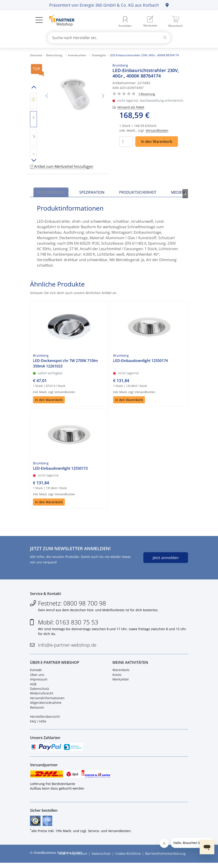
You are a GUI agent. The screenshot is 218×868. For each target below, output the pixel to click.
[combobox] (109, 38)
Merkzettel (121, 681)
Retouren (37, 709)
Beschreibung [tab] (51, 192)
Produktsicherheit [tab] (138, 192)
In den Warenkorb (157, 142)
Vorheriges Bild (46, 96)
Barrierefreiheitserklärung (165, 859)
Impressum (39, 681)
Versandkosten (157, 130)
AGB (33, 686)
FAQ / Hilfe (38, 723)
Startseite (36, 55)
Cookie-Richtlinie (128, 859)
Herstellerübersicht (45, 719)
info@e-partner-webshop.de (67, 646)
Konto (117, 677)
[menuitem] (150, 22)
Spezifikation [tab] (92, 192)
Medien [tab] (178, 192)
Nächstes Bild (103, 96)
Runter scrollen (33, 160)
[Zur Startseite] (59, 21)
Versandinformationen (47, 700)
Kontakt (36, 672)
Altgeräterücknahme (46, 705)
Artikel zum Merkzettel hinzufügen (62, 166)
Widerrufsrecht (42, 695)
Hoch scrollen (33, 87)
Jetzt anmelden (166, 558)
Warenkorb (121, 672)
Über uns (37, 677)
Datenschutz (40, 691)
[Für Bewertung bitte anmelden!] (147, 94)
